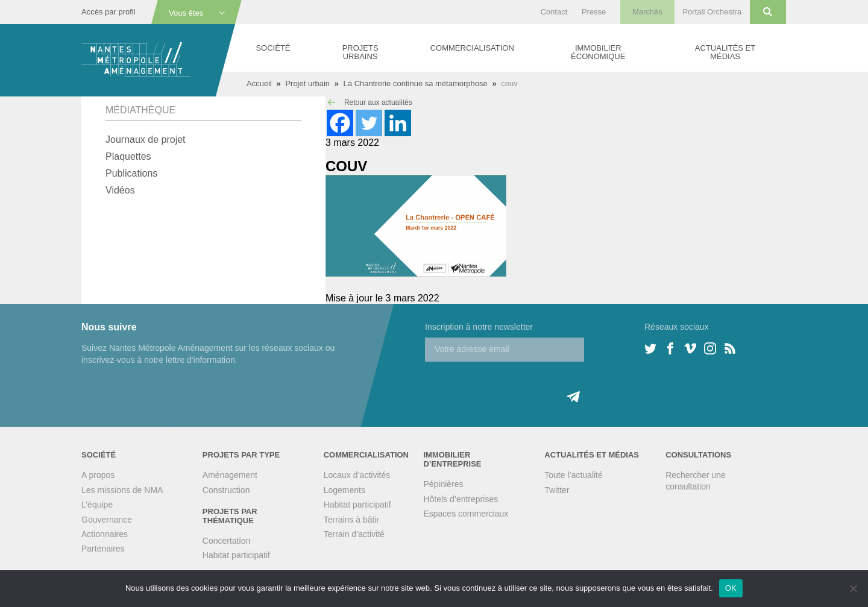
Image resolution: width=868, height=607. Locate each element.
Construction (226, 490)
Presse (594, 12)
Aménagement (230, 475)
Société (273, 48)
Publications (131, 173)
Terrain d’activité (354, 534)
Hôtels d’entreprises (461, 499)
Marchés (647, 12)
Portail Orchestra (712, 12)
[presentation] (517, 385)
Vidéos (120, 190)
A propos (98, 475)
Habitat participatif (236, 555)
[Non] (853, 588)
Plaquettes (128, 156)
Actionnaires (105, 534)
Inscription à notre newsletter (479, 327)
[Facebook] (340, 123)
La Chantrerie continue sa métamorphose (416, 83)
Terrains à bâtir (352, 520)
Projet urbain (307, 83)
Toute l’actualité (574, 475)
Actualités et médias (725, 52)
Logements (344, 490)
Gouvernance (107, 520)
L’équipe (97, 505)
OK (731, 588)
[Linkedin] (398, 123)
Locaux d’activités (357, 475)
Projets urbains (360, 52)
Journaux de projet (146, 140)
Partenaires (103, 549)
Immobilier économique (598, 52)
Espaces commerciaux (466, 514)
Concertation (226, 541)
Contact (554, 12)
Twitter (557, 490)
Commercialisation (472, 48)
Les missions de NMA (122, 490)
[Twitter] (369, 123)
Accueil (259, 83)
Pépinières (443, 484)
